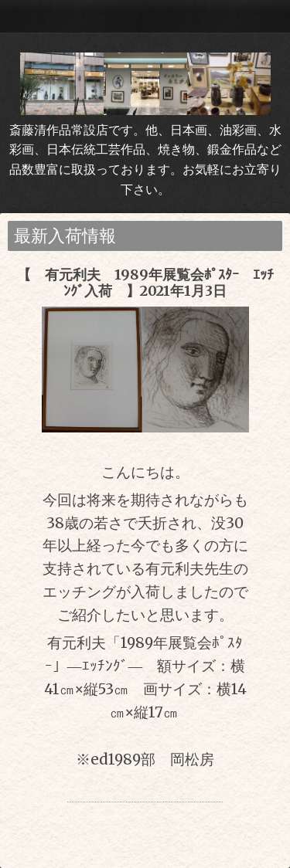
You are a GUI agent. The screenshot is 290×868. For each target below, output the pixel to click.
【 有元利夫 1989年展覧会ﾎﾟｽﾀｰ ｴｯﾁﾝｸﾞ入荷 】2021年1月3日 (145, 283)
